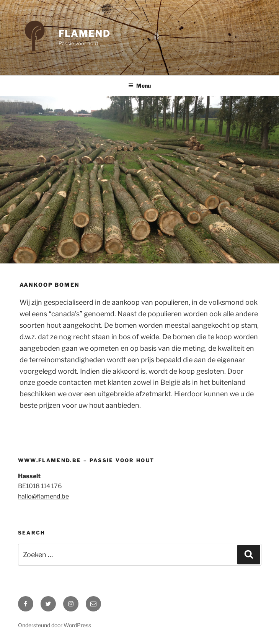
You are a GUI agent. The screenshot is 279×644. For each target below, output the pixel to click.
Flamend (85, 34)
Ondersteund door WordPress (55, 625)
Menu (139, 86)
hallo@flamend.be (43, 496)
